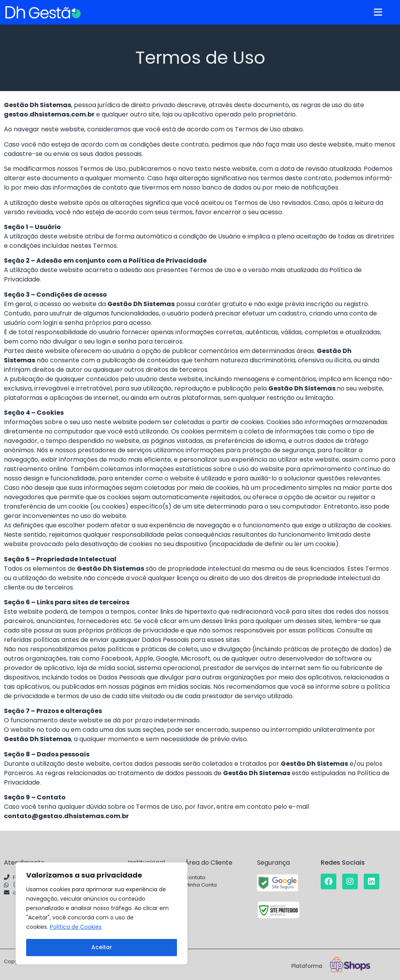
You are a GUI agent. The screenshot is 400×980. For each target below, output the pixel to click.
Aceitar (102, 948)
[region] (102, 914)
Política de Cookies (76, 928)
